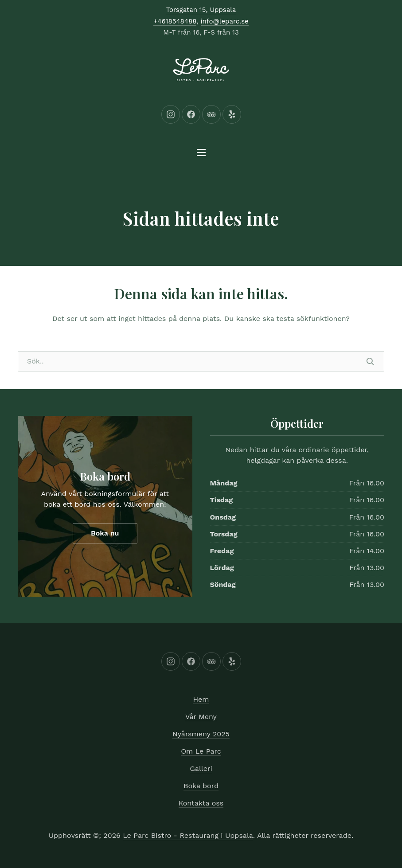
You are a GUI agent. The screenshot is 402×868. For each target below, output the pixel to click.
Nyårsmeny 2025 (201, 734)
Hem (201, 699)
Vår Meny (201, 717)
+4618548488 (175, 21)
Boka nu (105, 533)
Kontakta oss (201, 803)
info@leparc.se (225, 21)
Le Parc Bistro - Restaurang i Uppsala (188, 835)
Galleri (201, 768)
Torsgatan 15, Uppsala (201, 10)
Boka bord (105, 476)
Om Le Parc (201, 751)
